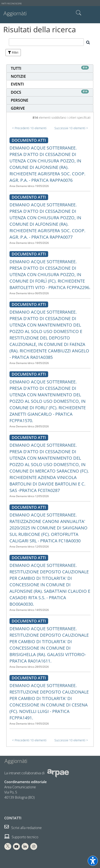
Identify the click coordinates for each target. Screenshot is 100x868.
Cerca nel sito (79, 13)
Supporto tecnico (21, 837)
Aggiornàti (15, 13)
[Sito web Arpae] (58, 773)
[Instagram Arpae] (34, 846)
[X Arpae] (8, 846)
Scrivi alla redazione (23, 828)
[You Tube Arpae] (16, 846)
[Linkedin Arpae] (25, 846)
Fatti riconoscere (12, 4)
